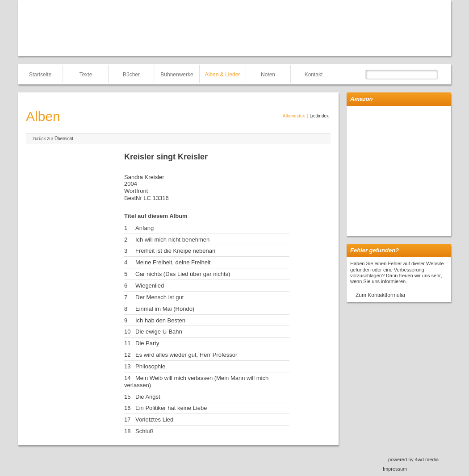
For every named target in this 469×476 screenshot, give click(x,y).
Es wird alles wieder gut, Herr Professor (186, 355)
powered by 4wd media (413, 459)
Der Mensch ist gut (159, 297)
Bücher (131, 75)
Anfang (144, 228)
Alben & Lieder (223, 75)
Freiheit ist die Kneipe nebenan (175, 251)
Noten (268, 75)
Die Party (147, 343)
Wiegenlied (150, 286)
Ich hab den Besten (160, 320)
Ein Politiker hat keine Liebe (171, 408)
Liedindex (319, 116)
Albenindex (294, 116)
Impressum (395, 469)
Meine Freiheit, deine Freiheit (173, 262)
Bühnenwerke (177, 75)
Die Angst (148, 397)
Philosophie (150, 366)
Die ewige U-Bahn (159, 332)
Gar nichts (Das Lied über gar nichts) (183, 274)
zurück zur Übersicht (53, 139)
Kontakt (314, 75)
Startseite (40, 75)
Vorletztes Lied (154, 420)
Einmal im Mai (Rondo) (165, 309)
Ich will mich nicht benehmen (172, 240)
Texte (86, 75)
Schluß (144, 431)
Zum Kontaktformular (381, 295)
